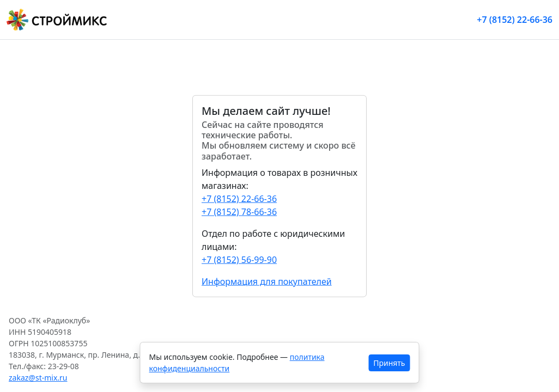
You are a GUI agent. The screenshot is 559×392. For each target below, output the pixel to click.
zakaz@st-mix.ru (38, 378)
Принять (389, 363)
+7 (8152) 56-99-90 (239, 259)
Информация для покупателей (267, 281)
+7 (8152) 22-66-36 (515, 20)
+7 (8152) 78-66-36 (239, 211)
